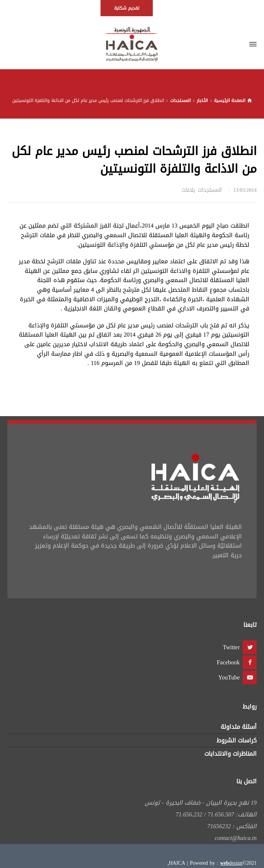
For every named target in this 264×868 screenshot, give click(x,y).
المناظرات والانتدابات (230, 754)
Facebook (228, 662)
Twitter (231, 647)
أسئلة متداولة (239, 727)
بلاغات (188, 190)
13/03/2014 (245, 190)
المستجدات (210, 190)
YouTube (229, 677)
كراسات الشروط (237, 740)
